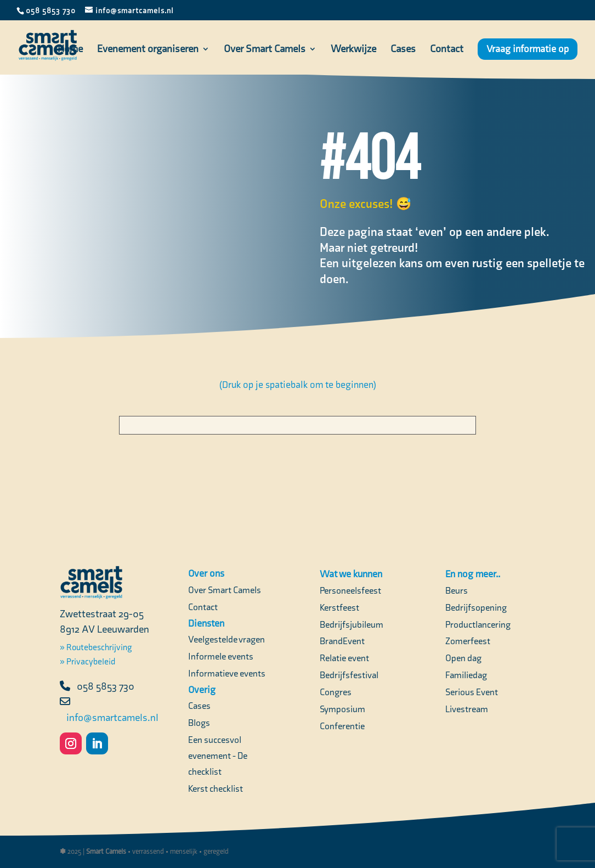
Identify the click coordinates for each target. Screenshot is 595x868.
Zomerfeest (468, 641)
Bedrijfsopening (476, 607)
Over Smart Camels (265, 50)
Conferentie (342, 726)
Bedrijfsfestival (349, 675)
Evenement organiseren (148, 50)
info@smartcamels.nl (112, 717)
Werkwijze (353, 50)
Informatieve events (227, 673)
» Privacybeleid (87, 661)
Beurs (457, 590)
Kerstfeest (339, 607)
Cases (403, 50)
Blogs (199, 723)
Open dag (463, 658)
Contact (447, 50)
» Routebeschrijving (96, 647)
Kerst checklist (216, 788)
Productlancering (478, 624)
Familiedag (466, 675)
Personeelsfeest (350, 590)
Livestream (467, 709)
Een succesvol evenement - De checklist (218, 756)
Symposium (342, 709)
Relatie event (344, 658)
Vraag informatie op (528, 49)
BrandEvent (342, 641)
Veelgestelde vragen (226, 639)
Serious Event (472, 692)
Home (70, 50)
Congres (336, 692)
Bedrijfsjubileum (352, 624)
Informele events (221, 656)
